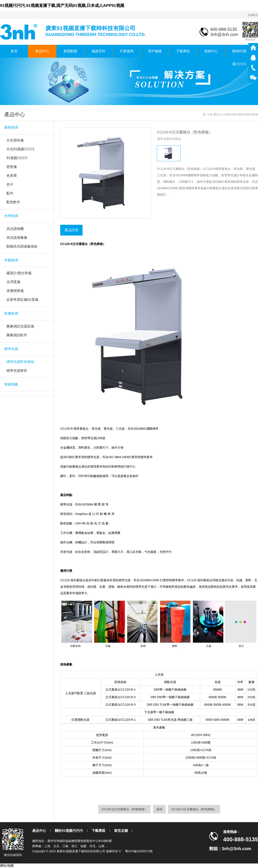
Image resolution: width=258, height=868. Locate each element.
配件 (10, 193)
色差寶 (12, 176)
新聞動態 (70, 51)
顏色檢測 (11, 127)
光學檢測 (11, 216)
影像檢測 (11, 313)
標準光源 (11, 349)
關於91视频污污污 (69, 831)
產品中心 (42, 51)
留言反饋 (121, 831)
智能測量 (11, 384)
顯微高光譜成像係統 (22, 246)
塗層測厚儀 (15, 291)
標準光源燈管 (17, 371)
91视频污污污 (17, 158)
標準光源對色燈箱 (20, 362)
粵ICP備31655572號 (139, 851)
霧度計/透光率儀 (19, 273)
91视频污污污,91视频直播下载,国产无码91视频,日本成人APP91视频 (62, 5)
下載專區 (183, 51)
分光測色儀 (15, 140)
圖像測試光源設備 (20, 326)
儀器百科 (98, 51)
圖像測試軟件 (17, 335)
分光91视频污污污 (20, 149)
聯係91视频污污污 (239, 53)
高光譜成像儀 (17, 238)
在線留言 (253, 15)
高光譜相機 (15, 229)
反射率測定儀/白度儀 (22, 300)
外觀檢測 (11, 260)
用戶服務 (155, 51)
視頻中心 (211, 51)
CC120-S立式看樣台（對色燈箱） (194, 809)
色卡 (10, 184)
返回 (159, 809)
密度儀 (12, 167)
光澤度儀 (13, 282)
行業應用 (127, 51)
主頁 (210, 115)
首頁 (14, 51)
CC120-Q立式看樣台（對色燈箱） (124, 809)
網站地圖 (7, 866)
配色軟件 (13, 202)
